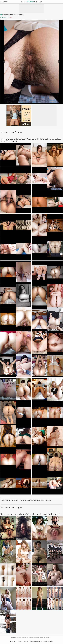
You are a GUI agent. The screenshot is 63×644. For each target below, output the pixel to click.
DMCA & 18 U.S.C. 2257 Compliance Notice (41, 641)
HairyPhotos (32, 2)
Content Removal (23, 641)
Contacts (13, 641)
